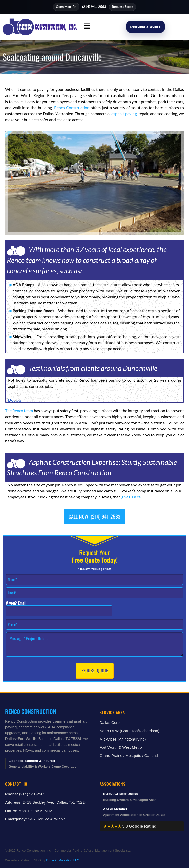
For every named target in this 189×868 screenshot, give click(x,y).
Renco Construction (72, 107)
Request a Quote (145, 27)
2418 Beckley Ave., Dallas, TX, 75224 (55, 802)
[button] (87, 27)
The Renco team (19, 411)
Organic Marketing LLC (63, 860)
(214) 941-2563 (94, 7)
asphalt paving (124, 114)
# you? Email (16, 603)
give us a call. (132, 497)
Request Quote (95, 670)
